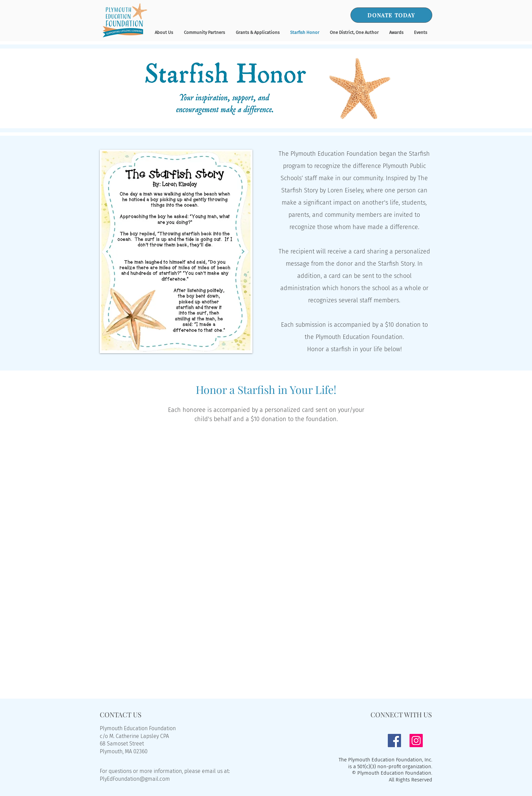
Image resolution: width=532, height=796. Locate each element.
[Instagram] (416, 741)
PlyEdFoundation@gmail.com (135, 779)
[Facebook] (394, 741)
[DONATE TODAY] (391, 15)
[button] (396, 33)
